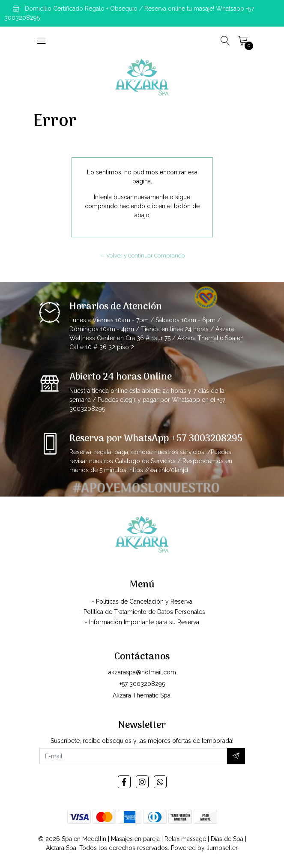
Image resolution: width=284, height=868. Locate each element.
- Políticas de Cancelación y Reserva (142, 602)
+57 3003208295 (142, 684)
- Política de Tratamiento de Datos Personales (142, 612)
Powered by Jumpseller (204, 848)
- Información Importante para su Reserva (142, 622)
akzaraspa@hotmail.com (142, 672)
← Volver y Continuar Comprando (142, 256)
